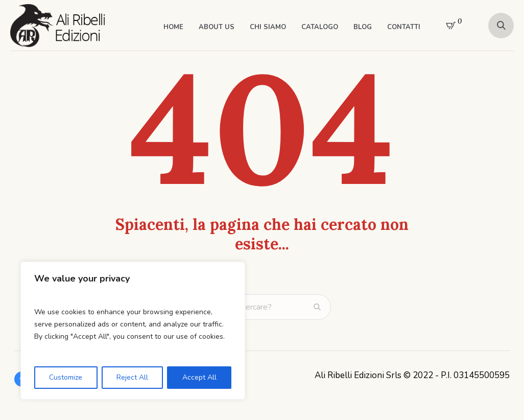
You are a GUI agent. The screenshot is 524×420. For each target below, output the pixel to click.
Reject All (132, 377)
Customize (66, 377)
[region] (133, 331)
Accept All (199, 377)
